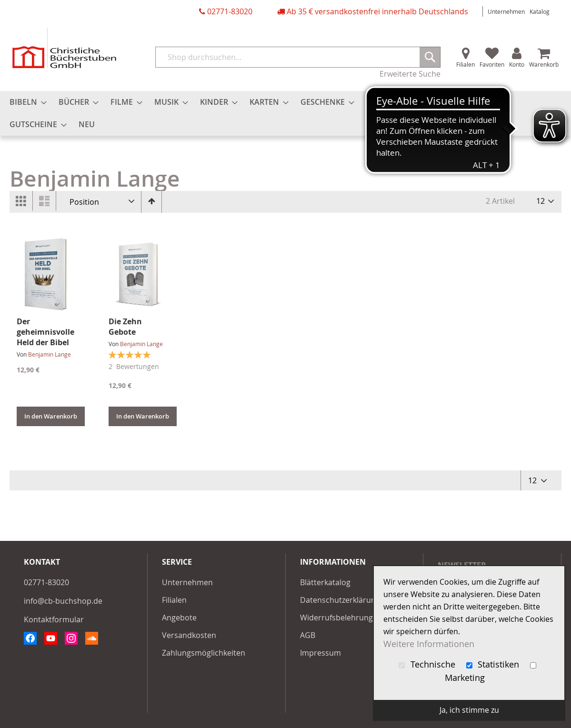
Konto (517, 64)
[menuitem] (25, 102)
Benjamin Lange (50, 354)
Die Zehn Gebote (125, 327)
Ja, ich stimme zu (469, 710)
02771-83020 (230, 11)
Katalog (540, 11)
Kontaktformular (54, 619)
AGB (308, 635)
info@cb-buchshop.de (63, 601)
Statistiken (494, 664)
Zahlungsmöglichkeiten (204, 653)
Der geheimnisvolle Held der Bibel (45, 332)
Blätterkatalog (325, 582)
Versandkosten (189, 635)
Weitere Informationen (429, 644)
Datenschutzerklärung (340, 600)
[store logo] (64, 48)
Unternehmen (506, 11)
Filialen (466, 64)
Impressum (321, 653)
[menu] (285, 113)
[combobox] (298, 57)
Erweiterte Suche (410, 74)
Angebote (179, 618)
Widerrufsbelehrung (336, 618)
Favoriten (492, 64)
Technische (428, 664)
